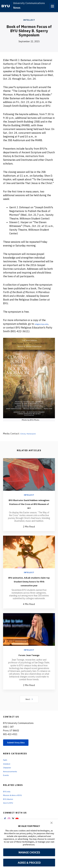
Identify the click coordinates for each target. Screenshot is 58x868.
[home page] (6, 6)
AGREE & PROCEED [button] (29, 863)
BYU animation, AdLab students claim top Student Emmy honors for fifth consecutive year (29, 587)
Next (29, 707)
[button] (52, 822)
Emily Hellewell (29, 434)
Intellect (29, 20)
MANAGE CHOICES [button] (29, 852)
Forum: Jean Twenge (29, 663)
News (17, 8)
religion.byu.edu (44, 324)
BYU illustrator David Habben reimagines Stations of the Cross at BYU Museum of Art (29, 506)
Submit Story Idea (19, 751)
